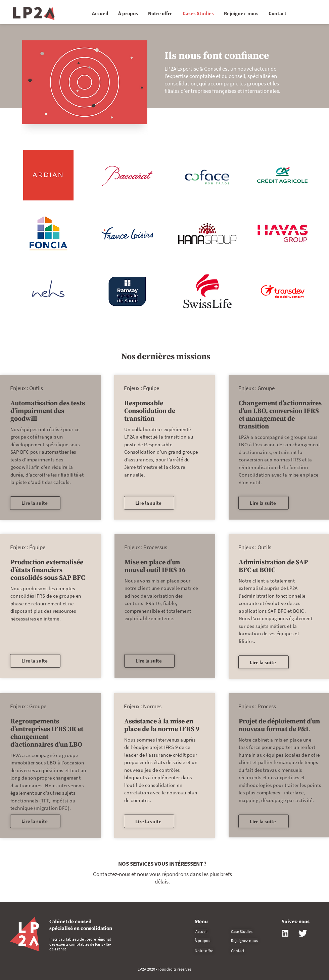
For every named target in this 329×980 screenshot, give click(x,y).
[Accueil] (201, 932)
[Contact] (238, 951)
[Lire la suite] (35, 503)
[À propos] (202, 941)
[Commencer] (34, 13)
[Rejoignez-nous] (244, 941)
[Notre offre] (204, 951)
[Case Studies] (242, 932)
